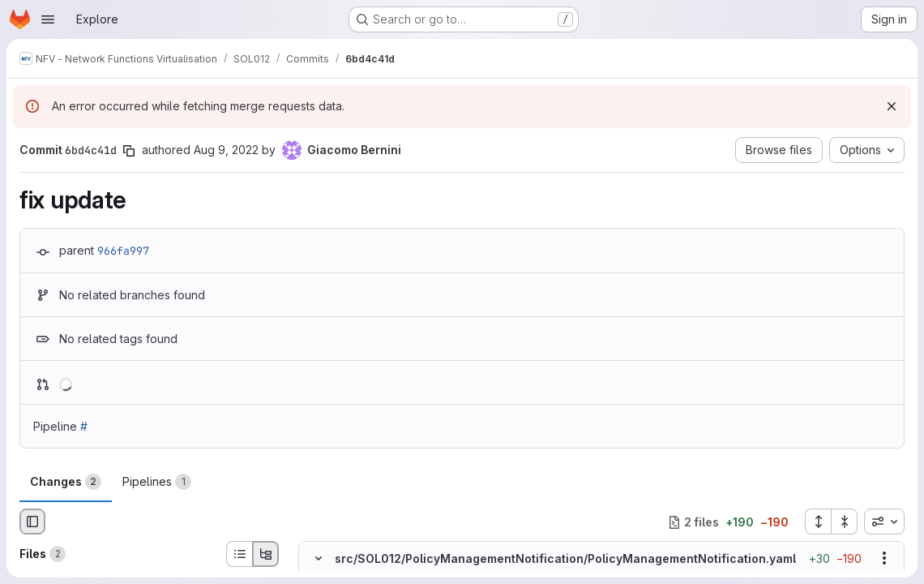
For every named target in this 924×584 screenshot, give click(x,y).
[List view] (239, 554)
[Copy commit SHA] (129, 151)
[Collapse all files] (845, 522)
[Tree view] (266, 554)
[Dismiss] (892, 106)
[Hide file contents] (319, 559)
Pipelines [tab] (157, 482)
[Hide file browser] (32, 522)
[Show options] (884, 559)
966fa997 (123, 251)
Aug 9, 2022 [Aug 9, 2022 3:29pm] (226, 150)
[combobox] (884, 522)
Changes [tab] (66, 482)
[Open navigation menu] (48, 19)
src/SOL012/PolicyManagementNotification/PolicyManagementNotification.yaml (565, 558)
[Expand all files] (818, 522)
